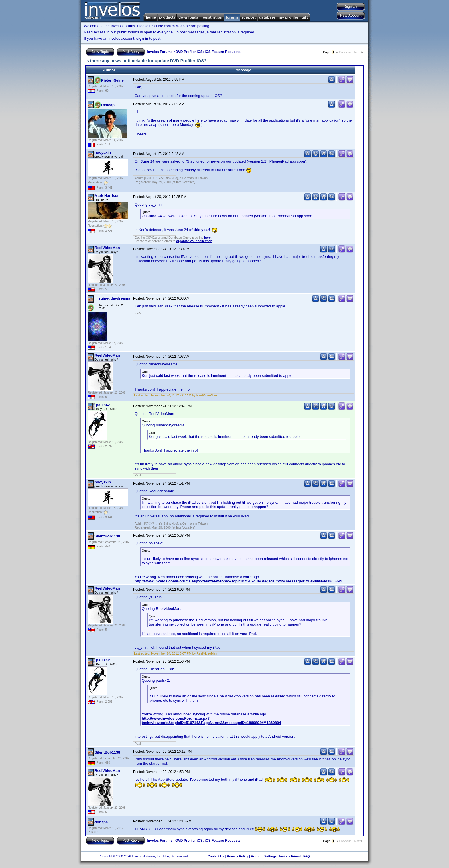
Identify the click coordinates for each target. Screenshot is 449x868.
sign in (142, 38)
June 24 (147, 161)
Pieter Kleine (112, 80)
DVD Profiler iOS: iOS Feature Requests (208, 52)
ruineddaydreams (115, 298)
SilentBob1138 (107, 536)
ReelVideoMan (107, 248)
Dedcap (108, 105)
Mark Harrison (107, 196)
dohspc (101, 822)
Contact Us (216, 856)
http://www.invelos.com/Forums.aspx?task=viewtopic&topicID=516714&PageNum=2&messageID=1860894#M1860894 (238, 581)
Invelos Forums (160, 52)
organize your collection (194, 241)
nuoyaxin (103, 152)
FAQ (307, 856)
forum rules (174, 26)
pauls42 (103, 405)
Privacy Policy (238, 856)
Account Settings (264, 856)
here (207, 238)
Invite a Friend (290, 856)
